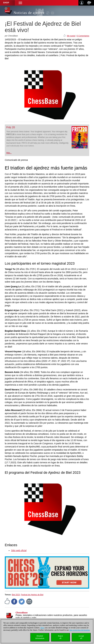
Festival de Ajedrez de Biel (32, 595)
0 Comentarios (83, 36)
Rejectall (61, 637)
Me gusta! (71, 36)
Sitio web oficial (19, 550)
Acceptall (81, 637)
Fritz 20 (11, 127)
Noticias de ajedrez (29, 13)
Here (42, 628)
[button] (20, 3)
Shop (6, 3)
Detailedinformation (40, 637)
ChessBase (22, 613)
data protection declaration (80, 630)
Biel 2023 (16, 595)
